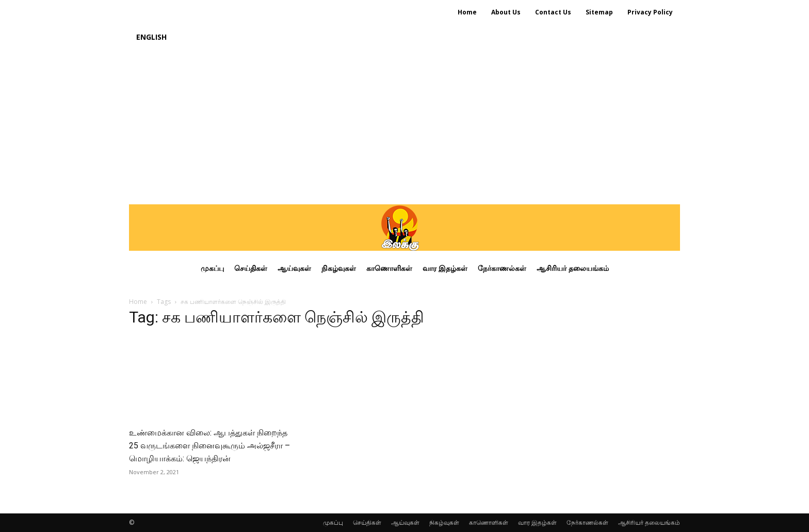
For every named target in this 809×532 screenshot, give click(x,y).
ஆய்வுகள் (405, 522)
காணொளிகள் (489, 522)
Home (138, 302)
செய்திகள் (367, 522)
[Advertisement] (405, 127)
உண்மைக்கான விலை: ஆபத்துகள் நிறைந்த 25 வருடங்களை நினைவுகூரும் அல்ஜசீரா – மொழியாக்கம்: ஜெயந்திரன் (209, 446)
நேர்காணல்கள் (587, 522)
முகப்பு (333, 522)
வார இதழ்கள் (537, 522)
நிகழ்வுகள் (444, 522)
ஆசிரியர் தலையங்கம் (649, 522)
